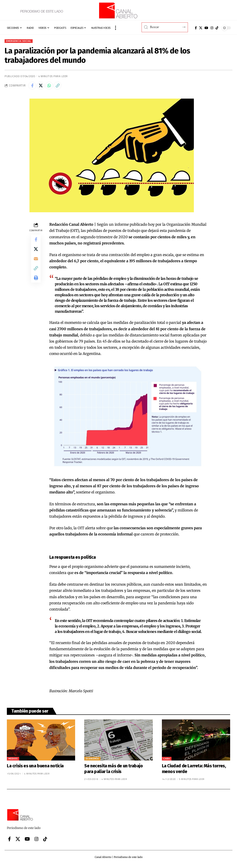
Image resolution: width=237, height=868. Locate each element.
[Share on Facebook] (33, 87)
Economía (92, 760)
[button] (116, 28)
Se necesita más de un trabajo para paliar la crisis (113, 771)
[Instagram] (212, 28)
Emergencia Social (20, 41)
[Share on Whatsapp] (53, 87)
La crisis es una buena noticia (35, 768)
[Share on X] (43, 87)
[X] (201, 28)
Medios (13, 760)
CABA (167, 760)
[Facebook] (196, 28)
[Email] (36, 264)
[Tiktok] (217, 28)
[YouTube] (206, 28)
